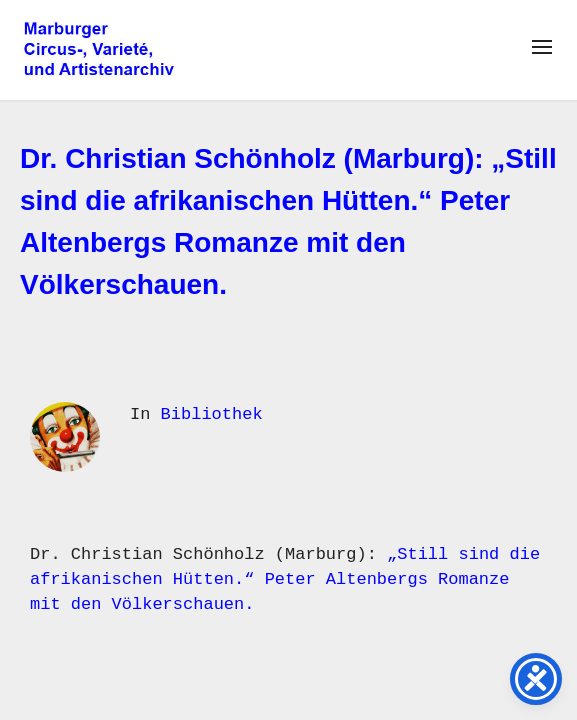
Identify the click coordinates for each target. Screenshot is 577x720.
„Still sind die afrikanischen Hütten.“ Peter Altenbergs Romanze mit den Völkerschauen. (285, 579)
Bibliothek (212, 414)
